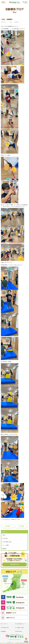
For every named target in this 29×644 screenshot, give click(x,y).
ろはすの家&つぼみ (7, 542)
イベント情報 (5, 545)
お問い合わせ (19, 631)
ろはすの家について (21, 624)
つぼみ (10, 22)
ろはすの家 (5, 538)
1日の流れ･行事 (5, 628)
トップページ (5, 624)
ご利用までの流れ (20, 628)
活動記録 (17, 22)
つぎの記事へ (21, 526)
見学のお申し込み (15, 564)
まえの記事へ (8, 526)
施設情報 (4, 631)
